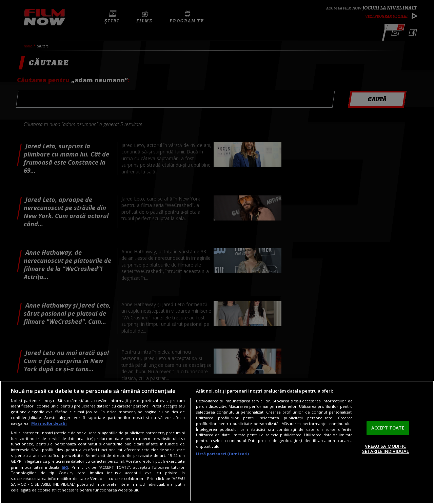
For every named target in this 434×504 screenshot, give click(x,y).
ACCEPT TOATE (388, 428)
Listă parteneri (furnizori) (222, 454)
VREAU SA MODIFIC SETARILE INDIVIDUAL (386, 449)
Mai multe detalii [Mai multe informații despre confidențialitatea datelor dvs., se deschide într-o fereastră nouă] (49, 423)
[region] (217, 442)
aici (65, 467)
